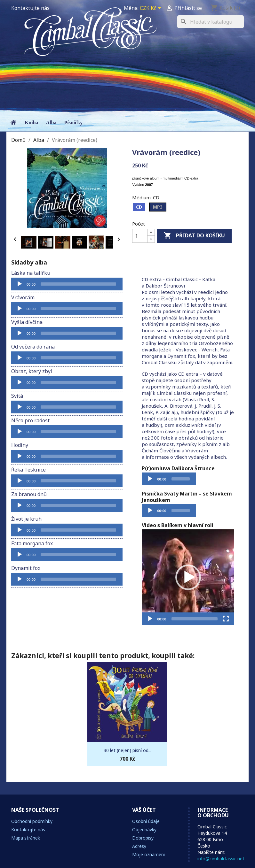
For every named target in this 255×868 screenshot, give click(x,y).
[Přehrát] (20, 284)
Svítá (17, 396)
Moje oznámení (148, 854)
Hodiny (20, 445)
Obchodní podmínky (32, 821)
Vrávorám (23, 297)
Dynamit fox (26, 568)
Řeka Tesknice (28, 470)
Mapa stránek (26, 838)
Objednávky (144, 830)
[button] (188, 577)
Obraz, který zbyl (32, 371)
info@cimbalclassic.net (221, 859)
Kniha (32, 123)
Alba (51, 123)
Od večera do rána (33, 347)
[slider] (78, 284)
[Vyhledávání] (211, 22)
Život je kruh (26, 519)
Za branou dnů (29, 494)
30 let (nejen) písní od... (128, 750)
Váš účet (144, 810)
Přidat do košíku (194, 236)
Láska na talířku (31, 273)
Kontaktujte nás (30, 8)
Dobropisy (143, 838)
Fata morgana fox (32, 543)
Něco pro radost (30, 420)
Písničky (74, 123)
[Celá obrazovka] (226, 619)
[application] (67, 284)
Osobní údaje (146, 821)
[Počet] (140, 236)
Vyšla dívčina (27, 322)
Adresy (139, 846)
